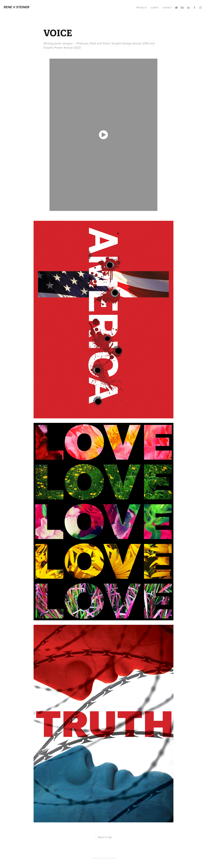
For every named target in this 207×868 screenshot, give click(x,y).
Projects (141, 8)
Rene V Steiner (17, 7)
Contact (167, 8)
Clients (154, 8)
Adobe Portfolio (109, 858)
